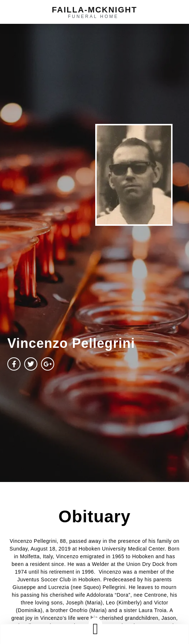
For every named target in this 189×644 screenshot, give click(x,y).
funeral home (93, 16)
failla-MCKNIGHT (95, 10)
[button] (95, 629)
